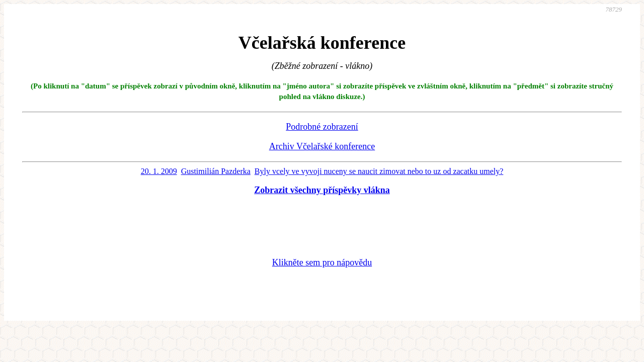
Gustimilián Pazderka (216, 171)
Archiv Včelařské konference (322, 146)
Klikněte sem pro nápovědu (322, 262)
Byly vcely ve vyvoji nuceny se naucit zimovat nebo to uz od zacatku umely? (379, 171)
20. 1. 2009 (159, 171)
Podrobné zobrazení (322, 127)
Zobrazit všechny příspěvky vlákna (322, 190)
